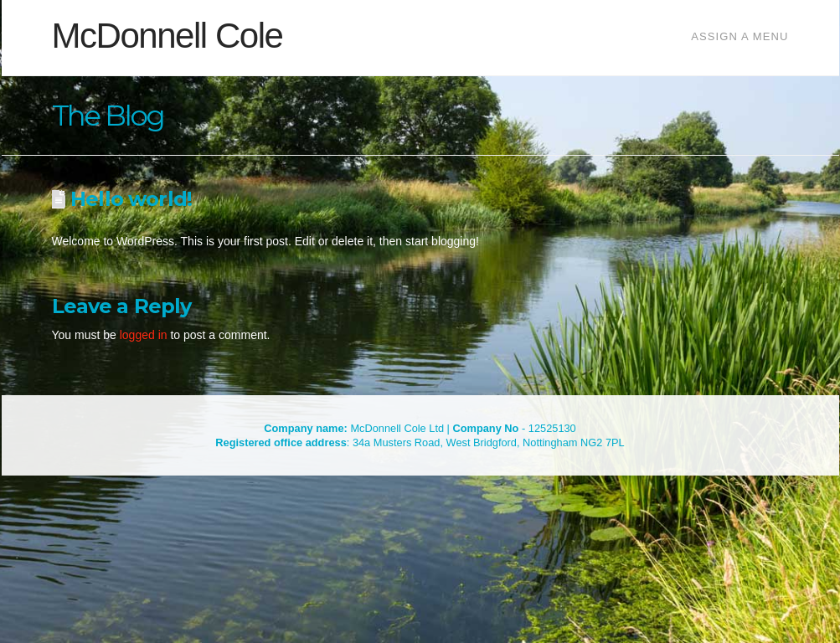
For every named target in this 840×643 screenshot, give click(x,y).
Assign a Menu (740, 36)
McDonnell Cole (167, 36)
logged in (144, 335)
